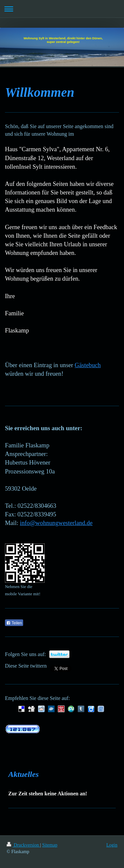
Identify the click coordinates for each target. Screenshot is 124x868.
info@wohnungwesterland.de (56, 523)
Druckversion (23, 845)
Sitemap (50, 845)
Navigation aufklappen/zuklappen (62, 9)
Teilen (14, 623)
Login (112, 845)
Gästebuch (88, 365)
